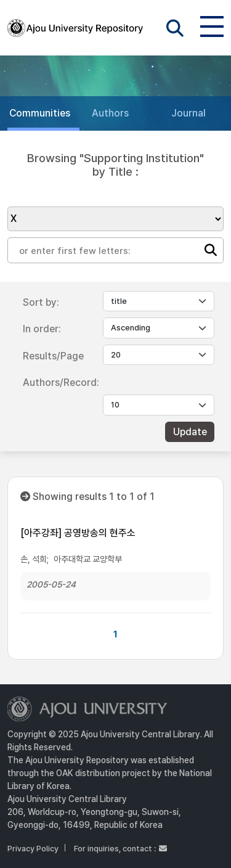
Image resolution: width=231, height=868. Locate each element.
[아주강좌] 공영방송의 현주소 (78, 533)
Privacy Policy (33, 849)
